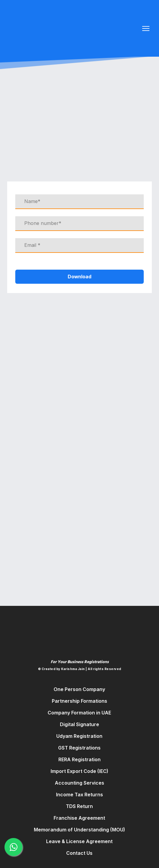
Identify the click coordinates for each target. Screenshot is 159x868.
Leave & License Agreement (79, 841)
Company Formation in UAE (79, 713)
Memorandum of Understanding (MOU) (79, 830)
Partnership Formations (79, 701)
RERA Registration (79, 759)
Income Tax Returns (79, 795)
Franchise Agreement (79, 818)
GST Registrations (79, 748)
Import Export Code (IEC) (79, 771)
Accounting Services (79, 783)
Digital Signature (79, 724)
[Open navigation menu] (146, 28)
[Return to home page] (66, 25)
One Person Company (79, 689)
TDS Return (79, 806)
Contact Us (79, 853)
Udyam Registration (79, 736)
